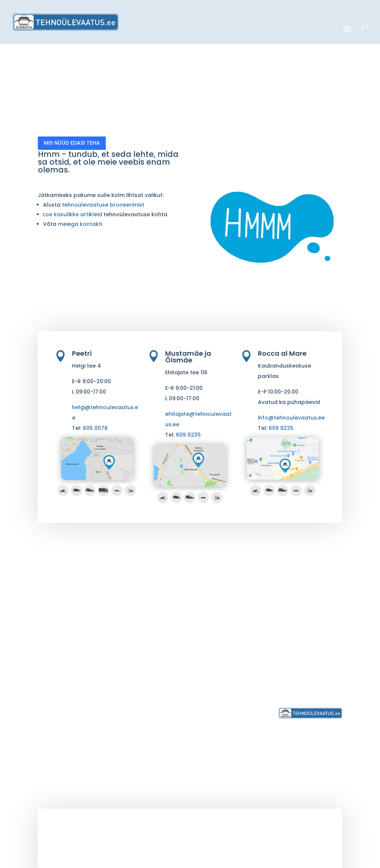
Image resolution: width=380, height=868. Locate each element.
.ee (126, 842)
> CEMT (128, 716)
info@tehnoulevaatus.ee (291, 418)
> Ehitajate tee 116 (223, 683)
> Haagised (134, 698)
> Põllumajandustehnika (148, 680)
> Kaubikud (134, 654)
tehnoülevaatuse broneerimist (103, 205)
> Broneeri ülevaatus (228, 716)
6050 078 (304, 657)
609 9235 (188, 435)
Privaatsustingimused (310, 683)
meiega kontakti (80, 224)
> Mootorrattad (140, 627)
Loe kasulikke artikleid (73, 214)
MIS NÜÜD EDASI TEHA (72, 143)
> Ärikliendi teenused (147, 725)
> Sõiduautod (137, 636)
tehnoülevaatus (101, 842)
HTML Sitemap (287, 859)
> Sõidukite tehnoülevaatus (141, 614)
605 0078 (95, 428)
